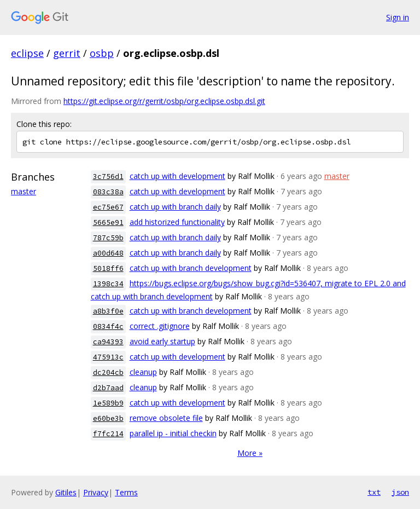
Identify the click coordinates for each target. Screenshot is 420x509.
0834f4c (108, 326)
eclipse (27, 53)
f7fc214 (108, 434)
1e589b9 (108, 403)
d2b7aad (108, 388)
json (400, 492)
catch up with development (177, 176)
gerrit (67, 53)
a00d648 (108, 253)
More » (250, 453)
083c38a (108, 192)
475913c (108, 357)
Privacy (96, 492)
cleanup (143, 372)
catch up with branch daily (175, 207)
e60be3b (108, 418)
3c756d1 (108, 177)
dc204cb (108, 372)
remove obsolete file (166, 418)
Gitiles (66, 492)
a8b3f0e (108, 311)
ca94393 (108, 342)
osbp (102, 53)
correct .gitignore (160, 326)
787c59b (108, 238)
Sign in (398, 17)
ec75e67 (108, 207)
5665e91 (108, 222)
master (24, 191)
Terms (126, 492)
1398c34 (108, 284)
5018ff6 (108, 268)
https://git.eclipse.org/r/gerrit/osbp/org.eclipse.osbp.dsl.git (164, 101)
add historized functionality (177, 222)
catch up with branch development (191, 268)
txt (374, 492)
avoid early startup (162, 341)
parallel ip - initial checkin (173, 433)
